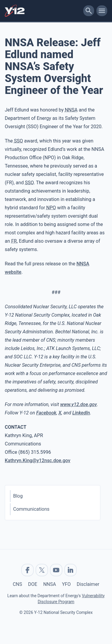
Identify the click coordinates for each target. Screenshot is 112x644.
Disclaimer (88, 584)
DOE (33, 584)
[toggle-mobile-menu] (102, 11)
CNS (17, 584)
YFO (66, 584)
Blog (18, 496)
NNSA (50, 584)
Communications (31, 509)
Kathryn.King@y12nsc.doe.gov (38, 460)
